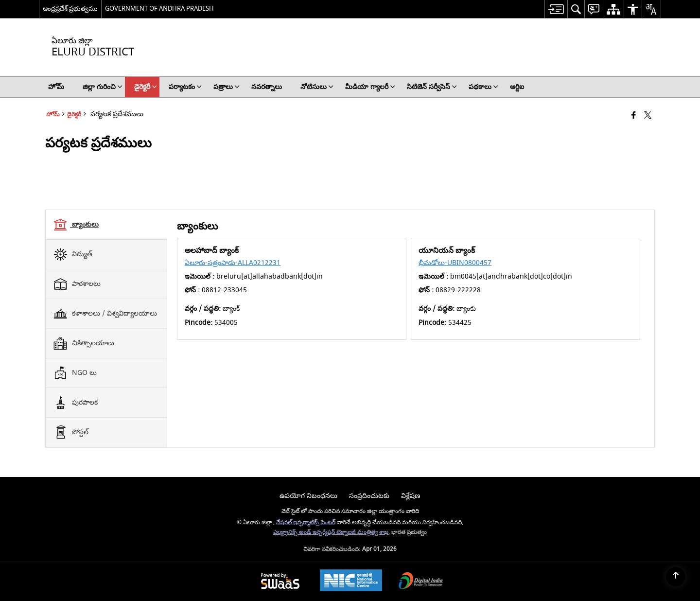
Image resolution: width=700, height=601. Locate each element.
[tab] (106, 225)
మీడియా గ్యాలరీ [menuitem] (370, 87)
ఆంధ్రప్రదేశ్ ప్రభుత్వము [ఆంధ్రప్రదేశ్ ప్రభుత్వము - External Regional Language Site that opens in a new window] (70, 9)
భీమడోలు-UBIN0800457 (455, 263)
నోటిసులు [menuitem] (317, 87)
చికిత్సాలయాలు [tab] (84, 343)
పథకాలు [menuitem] (483, 87)
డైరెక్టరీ (74, 115)
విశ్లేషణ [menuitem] (411, 496)
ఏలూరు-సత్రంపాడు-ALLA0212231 (233, 263)
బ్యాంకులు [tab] (76, 225)
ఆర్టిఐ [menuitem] (517, 87)
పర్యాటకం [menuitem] (185, 87)
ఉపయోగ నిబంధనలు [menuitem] (308, 496)
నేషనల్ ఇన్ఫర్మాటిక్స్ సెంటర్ (306, 522)
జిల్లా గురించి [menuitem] (103, 87)
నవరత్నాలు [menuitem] (267, 87)
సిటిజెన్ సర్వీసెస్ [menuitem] (432, 87)
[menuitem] (556, 9)
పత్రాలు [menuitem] (227, 87)
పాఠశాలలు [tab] (77, 284)
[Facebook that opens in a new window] (634, 116)
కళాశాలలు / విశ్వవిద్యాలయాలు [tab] (105, 314)
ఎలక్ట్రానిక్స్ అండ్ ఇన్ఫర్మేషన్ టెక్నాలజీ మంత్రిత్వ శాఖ (331, 532)
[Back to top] (676, 577)
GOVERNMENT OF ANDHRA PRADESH (159, 9)
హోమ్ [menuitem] (56, 87)
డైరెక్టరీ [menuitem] (146, 87)
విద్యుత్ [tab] (73, 254)
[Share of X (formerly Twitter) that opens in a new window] (648, 116)
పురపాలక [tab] (75, 403)
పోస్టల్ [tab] (71, 432)
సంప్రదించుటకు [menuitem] (369, 496)
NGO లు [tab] (75, 373)
